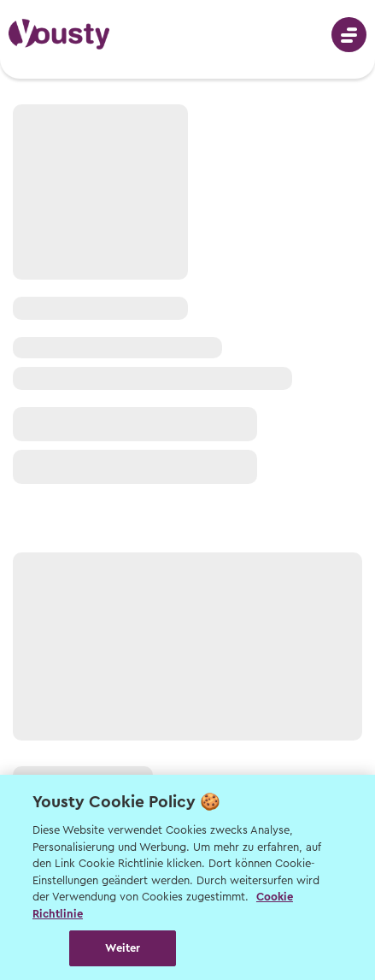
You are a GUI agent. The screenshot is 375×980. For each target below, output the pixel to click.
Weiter (123, 948)
